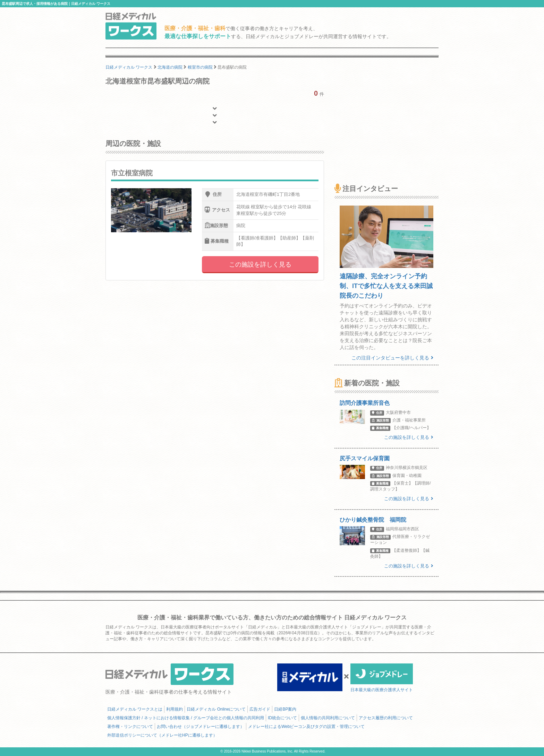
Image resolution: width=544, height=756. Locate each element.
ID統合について (282, 718)
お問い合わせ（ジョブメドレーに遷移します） (201, 727)
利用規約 (175, 709)
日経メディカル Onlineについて (216, 709)
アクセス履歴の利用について (386, 718)
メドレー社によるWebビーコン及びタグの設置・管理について (306, 727)
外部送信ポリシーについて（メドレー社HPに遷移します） (162, 735)
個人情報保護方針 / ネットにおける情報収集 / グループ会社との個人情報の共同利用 (186, 718)
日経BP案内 (285, 709)
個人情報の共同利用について (328, 718)
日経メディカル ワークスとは (135, 709)
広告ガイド (260, 709)
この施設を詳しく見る (260, 264)
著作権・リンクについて (130, 727)
